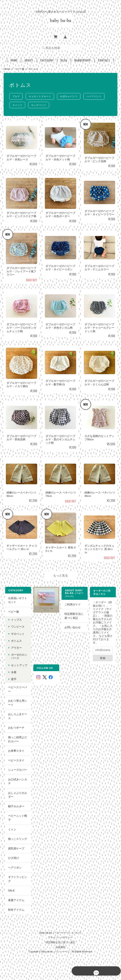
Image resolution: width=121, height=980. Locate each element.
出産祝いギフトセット (17, 599)
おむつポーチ (16, 727)
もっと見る (60, 574)
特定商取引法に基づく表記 (74, 615)
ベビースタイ (16, 759)
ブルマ (17, 95)
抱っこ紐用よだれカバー (17, 738)
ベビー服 (19, 68)
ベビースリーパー (17, 688)
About (29, 59)
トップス (16, 619)
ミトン (12, 828)
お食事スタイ (16, 750)
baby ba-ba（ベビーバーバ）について (60, 930)
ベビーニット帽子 (17, 817)
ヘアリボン (14, 866)
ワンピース (17, 626)
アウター (16, 647)
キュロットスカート (42, 95)
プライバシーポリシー (60, 935)
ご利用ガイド (73, 603)
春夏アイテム (16, 899)
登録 (103, 657)
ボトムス (16, 640)
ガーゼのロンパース (19, 655)
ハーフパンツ (98, 95)
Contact (104, 59)
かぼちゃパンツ (72, 95)
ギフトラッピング (17, 878)
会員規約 (60, 945)
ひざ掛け (13, 857)
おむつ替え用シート (17, 702)
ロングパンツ (40, 104)
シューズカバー (17, 769)
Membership (83, 59)
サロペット (17, 633)
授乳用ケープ (16, 847)
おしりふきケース (17, 715)
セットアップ (19, 664)
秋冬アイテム (16, 909)
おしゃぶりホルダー (17, 794)
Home (14, 59)
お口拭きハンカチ (17, 780)
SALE (11, 889)
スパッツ (18, 104)
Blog (64, 59)
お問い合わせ (73, 626)
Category (47, 59)
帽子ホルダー (16, 805)
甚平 (13, 678)
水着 (13, 671)
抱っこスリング (17, 838)
